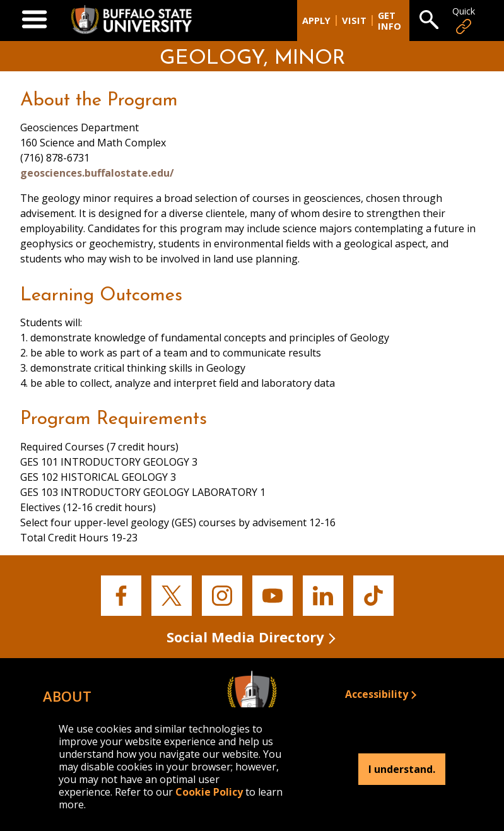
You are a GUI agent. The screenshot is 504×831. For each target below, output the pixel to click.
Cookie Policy (209, 792)
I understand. (402, 769)
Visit (354, 21)
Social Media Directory (245, 637)
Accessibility (377, 694)
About (67, 696)
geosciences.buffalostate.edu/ (97, 173)
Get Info (390, 21)
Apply (316, 21)
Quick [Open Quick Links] (464, 21)
